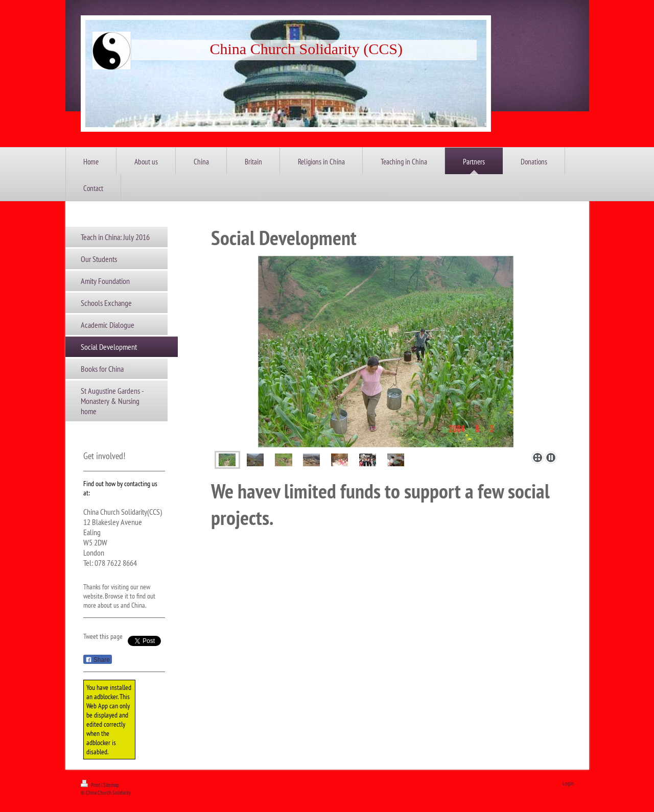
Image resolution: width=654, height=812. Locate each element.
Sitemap (111, 785)
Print (91, 785)
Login (568, 783)
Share (98, 660)
